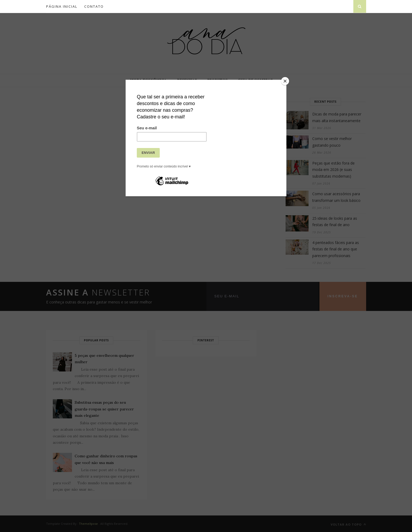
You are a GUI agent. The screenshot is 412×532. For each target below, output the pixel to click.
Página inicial (62, 6)
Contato (94, 6)
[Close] (285, 81)
